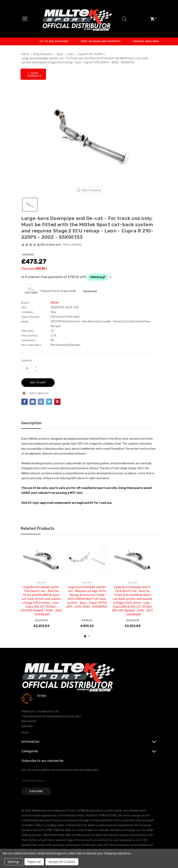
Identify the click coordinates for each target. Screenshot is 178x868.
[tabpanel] (41, 585)
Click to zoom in (89, 190)
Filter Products (34, 74)
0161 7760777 (48, 701)
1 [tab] (85, 636)
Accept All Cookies (62, 862)
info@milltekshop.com (44, 733)
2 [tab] (89, 636)
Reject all (34, 862)
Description (31, 423)
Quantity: (27, 360)
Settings (14, 862)
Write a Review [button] (72, 245)
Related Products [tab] (37, 528)
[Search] (124, 19)
